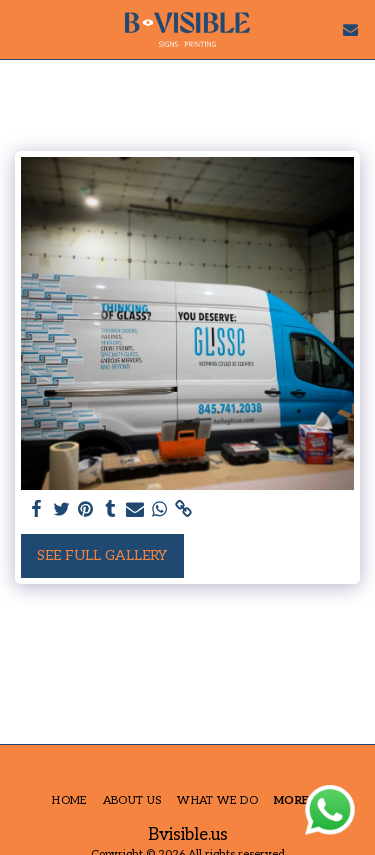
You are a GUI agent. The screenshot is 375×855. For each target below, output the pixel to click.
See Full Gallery (102, 555)
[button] (22, 29)
